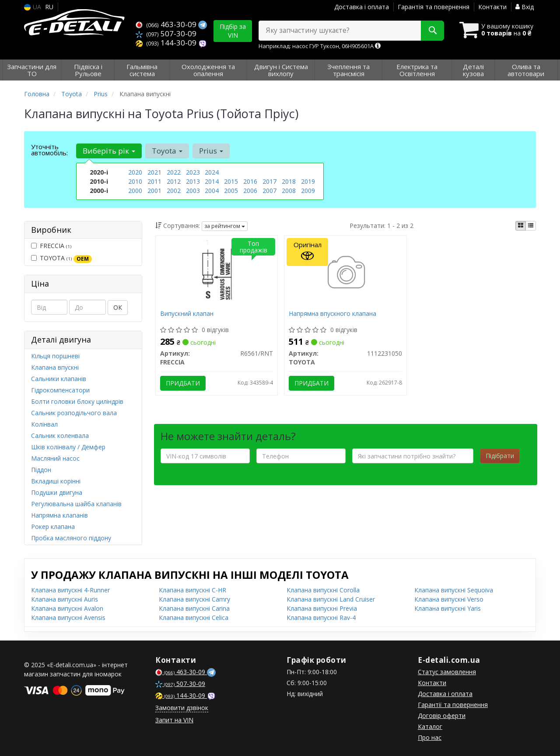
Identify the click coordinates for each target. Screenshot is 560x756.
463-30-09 (167, 24)
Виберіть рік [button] (109, 151)
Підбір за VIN (233, 31)
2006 (250, 191)
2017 (269, 181)
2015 (231, 181)
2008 (289, 191)
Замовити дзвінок (182, 708)
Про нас (430, 737)
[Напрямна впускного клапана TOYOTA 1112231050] (345, 273)
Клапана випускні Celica (194, 618)
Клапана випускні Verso (449, 599)
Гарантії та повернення (453, 705)
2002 (174, 191)
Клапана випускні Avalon (67, 608)
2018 (289, 181)
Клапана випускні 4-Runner (70, 590)
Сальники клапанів (59, 379)
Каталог (430, 726)
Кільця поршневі (55, 356)
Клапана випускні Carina (194, 608)
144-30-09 (167, 43)
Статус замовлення (447, 672)
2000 (135, 191)
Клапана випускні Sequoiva (454, 590)
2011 (154, 181)
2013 (193, 181)
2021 (154, 172)
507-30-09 (166, 33)
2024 (212, 172)
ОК (118, 307)
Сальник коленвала (60, 436)
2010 (135, 181)
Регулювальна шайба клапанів (76, 504)
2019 (308, 181)
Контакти (492, 7)
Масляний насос (55, 458)
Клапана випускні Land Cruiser (331, 599)
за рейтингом (225, 226)
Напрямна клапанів (59, 515)
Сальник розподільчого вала (74, 413)
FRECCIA (51, 246)
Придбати (183, 383)
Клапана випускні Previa (322, 608)
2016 (250, 181)
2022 (174, 172)
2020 (135, 172)
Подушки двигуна (57, 492)
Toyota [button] (167, 151)
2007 (269, 191)
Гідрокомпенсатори (60, 390)
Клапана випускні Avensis (68, 618)
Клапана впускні (55, 367)
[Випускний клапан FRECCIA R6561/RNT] (217, 273)
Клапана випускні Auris (65, 599)
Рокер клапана (53, 527)
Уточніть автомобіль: (49, 150)
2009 (308, 191)
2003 (193, 191)
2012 (174, 181)
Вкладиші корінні (56, 481)
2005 (231, 191)
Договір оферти (442, 716)
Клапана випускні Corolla (323, 590)
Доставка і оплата (362, 7)
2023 (193, 172)
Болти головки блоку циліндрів (77, 401)
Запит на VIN (174, 720)
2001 (154, 191)
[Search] (432, 31)
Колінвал (44, 424)
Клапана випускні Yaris (448, 608)
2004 (212, 191)
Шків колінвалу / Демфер (68, 447)
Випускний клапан (187, 314)
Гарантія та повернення (434, 7)
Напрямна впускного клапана (332, 314)
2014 (212, 181)
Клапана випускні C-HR (192, 590)
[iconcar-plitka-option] (521, 226)
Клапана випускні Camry (194, 599)
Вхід (525, 7)
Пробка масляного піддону (71, 538)
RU (49, 7)
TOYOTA (61, 258)
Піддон (41, 470)
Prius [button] (211, 151)
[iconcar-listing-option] (531, 226)
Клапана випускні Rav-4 (321, 618)
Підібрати (500, 456)
